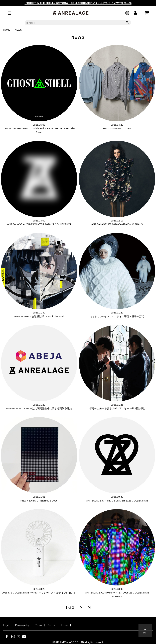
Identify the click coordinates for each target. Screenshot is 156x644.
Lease (65, 625)
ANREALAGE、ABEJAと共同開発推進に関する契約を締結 (39, 408)
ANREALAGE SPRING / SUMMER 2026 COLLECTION (117, 501)
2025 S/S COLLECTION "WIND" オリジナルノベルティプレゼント (39, 593)
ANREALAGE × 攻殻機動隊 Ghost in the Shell (39, 316)
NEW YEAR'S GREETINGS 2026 (39, 501)
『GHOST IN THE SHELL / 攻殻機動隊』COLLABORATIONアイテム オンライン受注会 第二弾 (78, 3)
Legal (6, 625)
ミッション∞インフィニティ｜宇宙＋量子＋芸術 (117, 316)
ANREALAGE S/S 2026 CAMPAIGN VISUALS (117, 224)
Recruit (52, 625)
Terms (39, 625)
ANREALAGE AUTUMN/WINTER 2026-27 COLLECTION (39, 224)
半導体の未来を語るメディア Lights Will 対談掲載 (117, 408)
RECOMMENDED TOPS (117, 128)
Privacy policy (22, 625)
